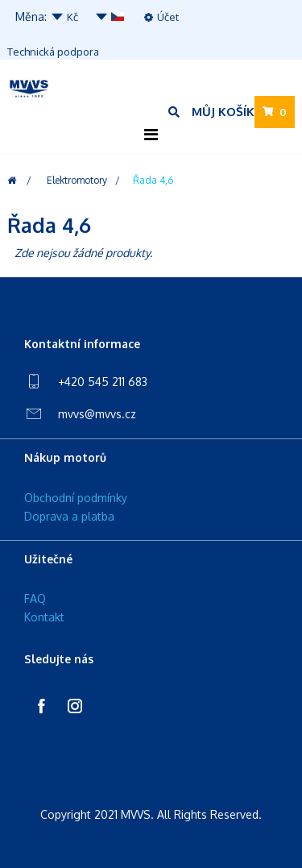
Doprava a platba (69, 516)
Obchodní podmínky (76, 498)
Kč (64, 17)
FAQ (35, 598)
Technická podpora (53, 52)
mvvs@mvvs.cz (97, 414)
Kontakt (44, 617)
